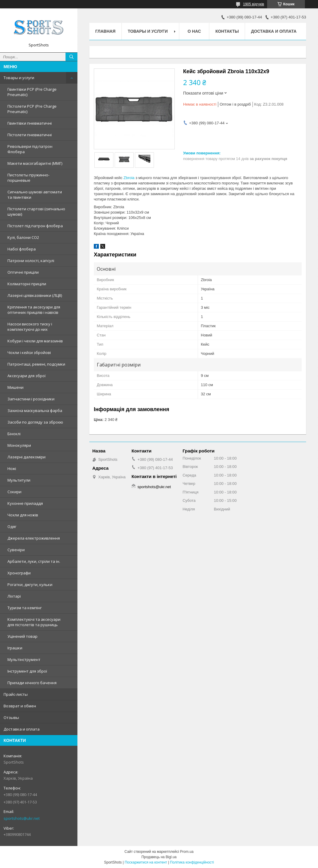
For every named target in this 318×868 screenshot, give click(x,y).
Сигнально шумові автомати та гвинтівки (35, 195)
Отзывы (11, 717)
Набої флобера (22, 249)
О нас (194, 31)
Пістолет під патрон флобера (35, 226)
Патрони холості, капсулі (31, 261)
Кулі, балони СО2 (23, 237)
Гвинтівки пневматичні (30, 123)
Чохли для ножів (23, 515)
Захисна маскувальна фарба (35, 411)
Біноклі (14, 434)
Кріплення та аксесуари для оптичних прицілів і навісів (34, 310)
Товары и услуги (19, 78)
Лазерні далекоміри (26, 457)
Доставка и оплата (22, 729)
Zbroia (129, 178)
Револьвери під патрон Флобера (30, 149)
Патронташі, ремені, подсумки (36, 364)
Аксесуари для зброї (26, 376)
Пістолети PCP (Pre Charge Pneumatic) (32, 109)
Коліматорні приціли (27, 284)
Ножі (12, 469)
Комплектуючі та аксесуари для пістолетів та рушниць (34, 622)
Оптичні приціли (23, 272)
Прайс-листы (16, 694)
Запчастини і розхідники (31, 399)
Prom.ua (187, 852)
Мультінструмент (24, 659)
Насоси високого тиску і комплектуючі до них (30, 327)
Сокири (14, 492)
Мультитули (19, 480)
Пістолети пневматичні (30, 135)
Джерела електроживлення (34, 538)
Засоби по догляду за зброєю (35, 422)
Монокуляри (19, 445)
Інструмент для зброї (27, 671)
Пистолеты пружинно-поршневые (28, 178)
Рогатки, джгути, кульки (30, 585)
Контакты (227, 31)
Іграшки (15, 648)
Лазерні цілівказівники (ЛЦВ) (35, 295)
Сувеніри (16, 550)
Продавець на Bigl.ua (159, 857)
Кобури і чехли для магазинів (35, 341)
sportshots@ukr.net (22, 818)
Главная (105, 31)
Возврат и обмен (20, 706)
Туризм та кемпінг (25, 608)
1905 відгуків (254, 4)
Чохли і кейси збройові (29, 352)
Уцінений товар (22, 636)
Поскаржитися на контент (146, 862)
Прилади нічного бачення (32, 683)
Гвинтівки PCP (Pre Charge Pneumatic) (32, 92)
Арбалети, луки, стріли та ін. (34, 561)
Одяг (12, 527)
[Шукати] (71, 57)
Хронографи (19, 573)
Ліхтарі (14, 596)
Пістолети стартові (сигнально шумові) (36, 211)
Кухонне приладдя (25, 503)
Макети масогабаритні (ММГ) (35, 163)
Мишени (15, 387)
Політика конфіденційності (192, 862)
